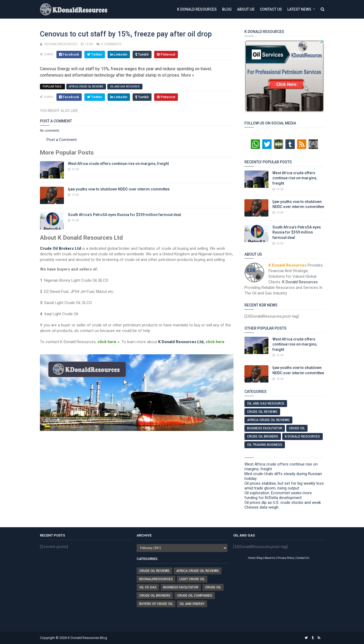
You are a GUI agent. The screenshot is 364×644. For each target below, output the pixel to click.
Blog (227, 9)
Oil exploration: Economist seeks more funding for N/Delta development (278, 495)
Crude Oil (297, 428)
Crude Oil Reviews (262, 412)
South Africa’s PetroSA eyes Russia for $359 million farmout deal (124, 215)
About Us (246, 9)
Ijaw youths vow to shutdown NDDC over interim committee (119, 189)
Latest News (299, 9)
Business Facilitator (265, 428)
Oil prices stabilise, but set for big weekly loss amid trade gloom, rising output (284, 486)
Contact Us (271, 9)
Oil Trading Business (265, 445)
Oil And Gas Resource (125, 87)
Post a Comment (62, 140)
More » (188, 75)
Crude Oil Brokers (263, 437)
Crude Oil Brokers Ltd (60, 248)
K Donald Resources (197, 9)
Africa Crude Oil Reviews (86, 87)
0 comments (111, 44)
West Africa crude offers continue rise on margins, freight (118, 164)
